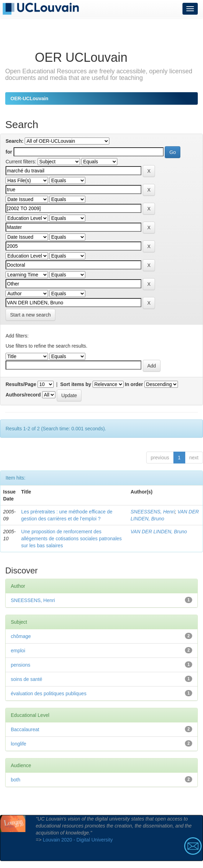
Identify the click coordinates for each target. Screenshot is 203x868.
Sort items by (76, 384)
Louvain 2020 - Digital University (78, 840)
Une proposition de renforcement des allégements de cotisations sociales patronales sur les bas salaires (72, 539)
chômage (21, 636)
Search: (14, 141)
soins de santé (26, 679)
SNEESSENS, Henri (153, 512)
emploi (18, 651)
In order (134, 384)
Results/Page (21, 384)
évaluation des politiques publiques (49, 693)
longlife (18, 744)
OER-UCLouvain (29, 98)
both (15, 780)
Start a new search (30, 315)
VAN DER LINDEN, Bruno (159, 532)
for (9, 152)
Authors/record (23, 395)
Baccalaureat (25, 729)
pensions (21, 665)
